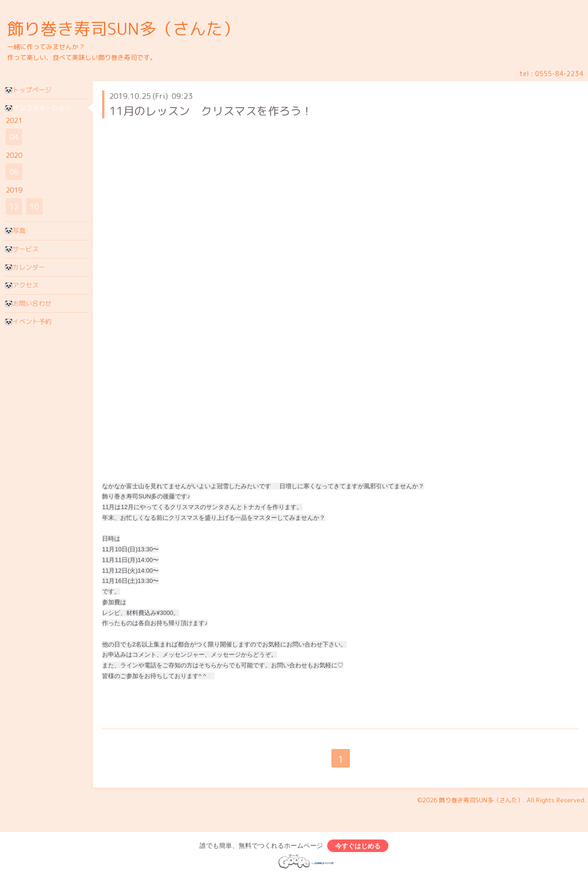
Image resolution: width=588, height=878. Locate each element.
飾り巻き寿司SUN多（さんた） (123, 29)
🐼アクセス (22, 285)
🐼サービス (22, 249)
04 (14, 137)
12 (14, 207)
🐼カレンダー (25, 267)
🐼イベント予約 (28, 321)
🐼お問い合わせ (28, 303)
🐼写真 (15, 230)
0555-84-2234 (559, 74)
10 (34, 207)
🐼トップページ (28, 90)
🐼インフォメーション (38, 108)
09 (14, 172)
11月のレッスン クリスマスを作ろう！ (211, 111)
